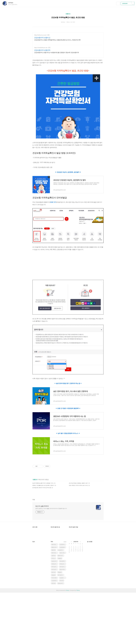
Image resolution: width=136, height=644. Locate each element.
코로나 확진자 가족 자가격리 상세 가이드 (78, 485)
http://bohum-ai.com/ (40, 35)
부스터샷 (62, 581)
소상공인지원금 (61, 550)
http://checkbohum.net (41, 48)
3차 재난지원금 (63, 567)
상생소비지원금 (55, 561)
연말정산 (60, 572)
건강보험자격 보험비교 (42, 38)
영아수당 (54, 572)
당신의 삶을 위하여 (42, 506)
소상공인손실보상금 (55, 581)
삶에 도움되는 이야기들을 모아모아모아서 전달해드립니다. (51, 508)
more (65, 542)
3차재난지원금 (55, 564)
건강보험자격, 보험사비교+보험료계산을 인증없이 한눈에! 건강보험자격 (57, 52)
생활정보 (68, 14)
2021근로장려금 (55, 544)
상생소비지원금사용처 (61, 583)
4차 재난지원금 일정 (55, 567)
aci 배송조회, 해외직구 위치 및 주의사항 (42, 488)
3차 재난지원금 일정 (61, 575)
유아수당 (54, 583)
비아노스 (54, 558)
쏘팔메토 (60, 558)
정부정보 (12, 3)
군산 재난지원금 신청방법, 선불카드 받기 (78, 483)
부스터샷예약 (54, 578)
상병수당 (54, 556)
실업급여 (54, 575)
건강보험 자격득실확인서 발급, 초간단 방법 (68, 17)
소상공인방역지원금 (63, 547)
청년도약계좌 (63, 569)
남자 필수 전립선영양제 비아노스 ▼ (69, 433)
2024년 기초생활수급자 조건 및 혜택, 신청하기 (43, 485)
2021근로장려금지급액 (55, 553)
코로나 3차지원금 (63, 553)
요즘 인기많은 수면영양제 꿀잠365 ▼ (69, 408)
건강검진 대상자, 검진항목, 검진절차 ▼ (69, 172)
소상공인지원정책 (63, 544)
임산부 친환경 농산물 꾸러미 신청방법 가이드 (43, 483)
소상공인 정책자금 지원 (63, 578)
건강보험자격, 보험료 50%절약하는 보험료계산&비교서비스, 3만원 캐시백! (57, 40)
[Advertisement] (68, 265)
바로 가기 (53, 202)
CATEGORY (128, 4)
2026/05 (76, 542)
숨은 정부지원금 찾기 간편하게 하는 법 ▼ (69, 383)
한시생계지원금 (63, 561)
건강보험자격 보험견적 (42, 50)
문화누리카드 (54, 547)
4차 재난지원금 (55, 569)
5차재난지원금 (63, 564)
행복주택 (54, 550)
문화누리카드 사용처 (61, 556)
